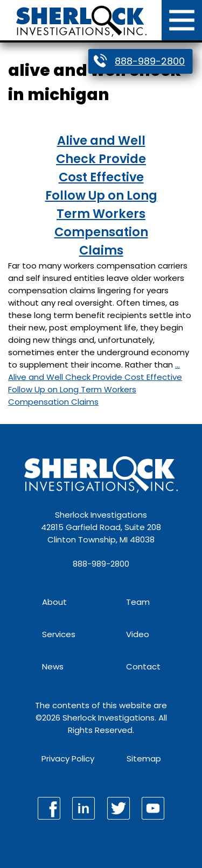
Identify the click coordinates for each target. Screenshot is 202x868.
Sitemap (144, 758)
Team (138, 602)
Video (138, 634)
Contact (143, 666)
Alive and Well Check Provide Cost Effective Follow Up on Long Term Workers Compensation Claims (101, 195)
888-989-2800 (150, 61)
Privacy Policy (68, 758)
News (53, 666)
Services (59, 634)
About (54, 602)
